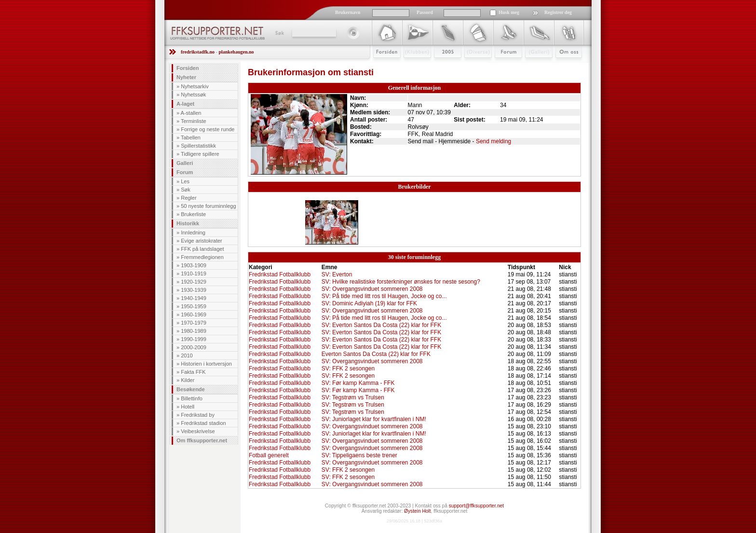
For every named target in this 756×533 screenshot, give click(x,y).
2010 (187, 355)
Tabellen (191, 137)
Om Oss (565, 66)
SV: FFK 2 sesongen (348, 369)
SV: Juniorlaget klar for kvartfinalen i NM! (374, 419)
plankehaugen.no (236, 52)
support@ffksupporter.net (476, 506)
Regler (189, 198)
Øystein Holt (417, 511)
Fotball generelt (269, 455)
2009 (439, 66)
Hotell (188, 407)
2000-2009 (194, 347)
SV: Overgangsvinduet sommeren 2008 (372, 289)
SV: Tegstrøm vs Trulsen (353, 397)
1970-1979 (194, 323)
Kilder (188, 380)
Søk (279, 33)
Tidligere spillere (200, 154)
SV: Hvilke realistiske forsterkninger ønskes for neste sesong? (401, 282)
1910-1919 (194, 273)
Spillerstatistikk (198, 146)
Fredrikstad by (198, 415)
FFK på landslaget (202, 249)
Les (185, 181)
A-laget (185, 104)
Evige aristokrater (202, 241)
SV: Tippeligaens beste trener (359, 455)
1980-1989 (194, 331)
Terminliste (194, 121)
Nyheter (186, 77)
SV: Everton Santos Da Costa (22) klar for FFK (381, 325)
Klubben (413, 66)
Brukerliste (193, 214)
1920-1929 (194, 282)
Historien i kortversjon (206, 364)
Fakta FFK (193, 372)
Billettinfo (192, 398)
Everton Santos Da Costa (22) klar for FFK (376, 354)
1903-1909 (194, 265)
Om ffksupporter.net (202, 440)
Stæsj (470, 66)
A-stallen (191, 113)
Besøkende (191, 389)
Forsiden (383, 66)
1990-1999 (194, 339)
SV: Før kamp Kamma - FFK (358, 383)
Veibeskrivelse (198, 431)
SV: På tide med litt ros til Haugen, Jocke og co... (384, 296)
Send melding (493, 141)
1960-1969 (194, 314)
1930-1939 (194, 290)
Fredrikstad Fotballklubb (280, 274)
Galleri (532, 66)
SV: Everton (337, 274)
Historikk (188, 223)
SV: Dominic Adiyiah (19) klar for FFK (369, 303)
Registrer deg (558, 12)
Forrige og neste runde (208, 129)
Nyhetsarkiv (195, 86)
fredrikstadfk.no (198, 52)
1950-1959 (194, 306)
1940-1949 (194, 298)
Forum (502, 66)
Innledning (193, 232)
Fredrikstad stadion (203, 423)
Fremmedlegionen (202, 257)
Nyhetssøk (193, 95)
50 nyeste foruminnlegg (208, 206)
